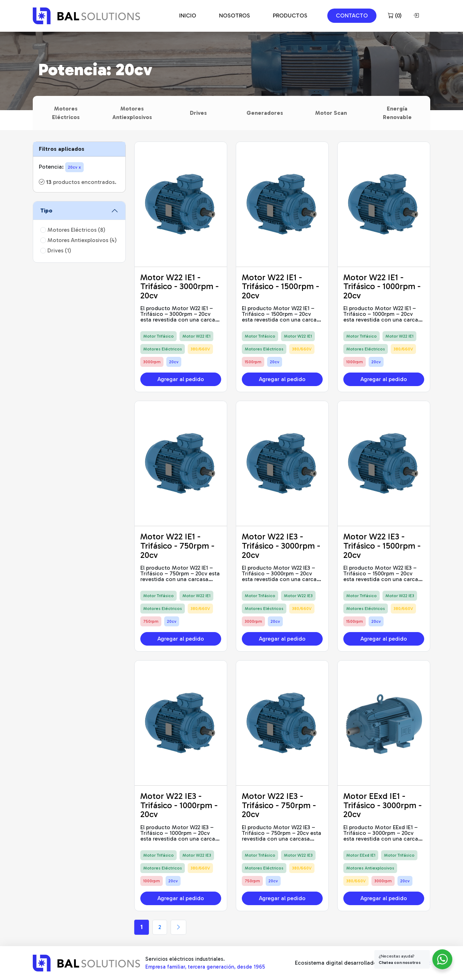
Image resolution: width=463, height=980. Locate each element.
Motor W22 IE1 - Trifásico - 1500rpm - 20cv (280, 286)
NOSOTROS (235, 16)
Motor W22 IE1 (196, 336)
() (395, 16)
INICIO (188, 16)
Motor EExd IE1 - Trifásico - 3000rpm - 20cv (383, 805)
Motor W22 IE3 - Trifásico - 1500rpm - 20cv (382, 545)
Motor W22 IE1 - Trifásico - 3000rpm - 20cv (180, 286)
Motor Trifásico (158, 336)
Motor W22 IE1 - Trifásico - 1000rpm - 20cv (382, 286)
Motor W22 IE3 (298, 596)
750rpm (151, 621)
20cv (174, 362)
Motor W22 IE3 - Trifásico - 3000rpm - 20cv (281, 545)
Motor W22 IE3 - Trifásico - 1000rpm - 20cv (179, 805)
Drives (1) (56, 250)
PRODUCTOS (290, 16)
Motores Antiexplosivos (132, 113)
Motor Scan (331, 113)
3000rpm (152, 362)
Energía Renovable (397, 113)
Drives (198, 113)
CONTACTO (352, 16)
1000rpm (355, 362)
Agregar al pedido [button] (181, 379)
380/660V (200, 349)
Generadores (265, 113)
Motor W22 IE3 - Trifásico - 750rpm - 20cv (279, 805)
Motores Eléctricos (66, 113)
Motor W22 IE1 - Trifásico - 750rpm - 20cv (177, 545)
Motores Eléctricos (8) (73, 230)
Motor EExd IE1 (361, 855)
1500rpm (253, 362)
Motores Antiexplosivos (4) (79, 240)
